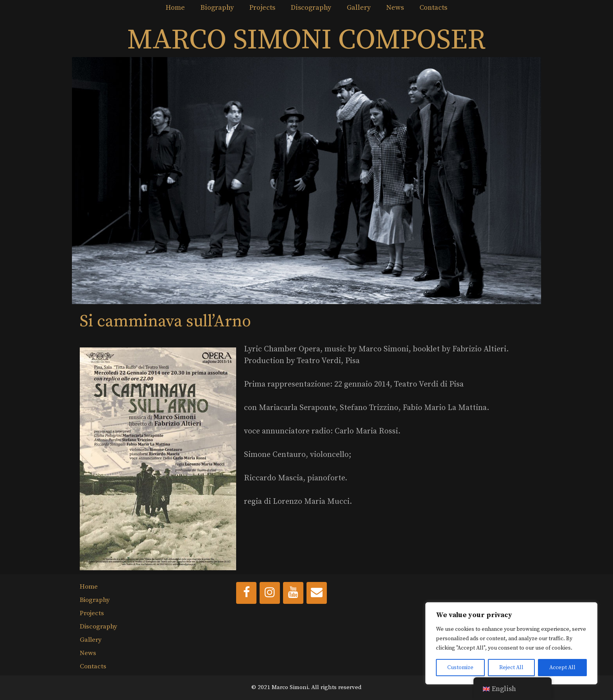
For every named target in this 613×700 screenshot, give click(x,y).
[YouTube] (293, 593)
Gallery (359, 8)
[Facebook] (246, 593)
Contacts (433, 8)
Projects (262, 8)
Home (175, 8)
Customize (460, 668)
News (395, 8)
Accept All (562, 668)
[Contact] (317, 593)
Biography (217, 8)
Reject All (511, 668)
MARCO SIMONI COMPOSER (306, 40)
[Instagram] (270, 593)
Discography (311, 8)
